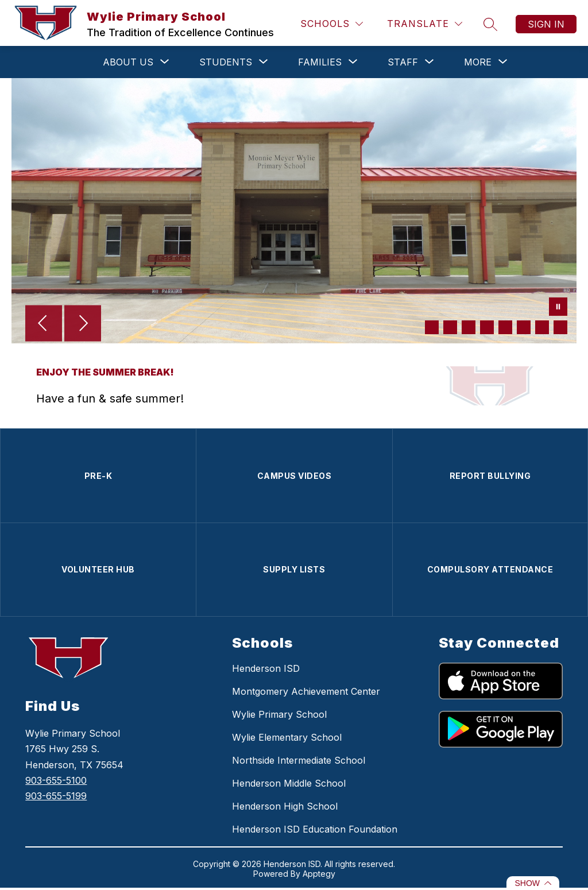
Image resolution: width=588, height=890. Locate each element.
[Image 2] (450, 327)
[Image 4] (487, 327)
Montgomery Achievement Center (306, 691)
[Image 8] (560, 327)
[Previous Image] (44, 324)
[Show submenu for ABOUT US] (128, 62)
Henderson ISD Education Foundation (315, 829)
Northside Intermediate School (299, 760)
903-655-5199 (56, 796)
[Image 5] (505, 327)
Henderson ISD (266, 668)
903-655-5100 (56, 780)
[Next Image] (83, 324)
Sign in (546, 24)
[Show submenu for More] (478, 62)
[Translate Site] (425, 24)
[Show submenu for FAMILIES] (320, 62)
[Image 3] (469, 327)
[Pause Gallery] (558, 308)
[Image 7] (542, 327)
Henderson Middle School (289, 783)
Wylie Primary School (279, 714)
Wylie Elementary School (287, 737)
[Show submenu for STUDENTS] (226, 62)
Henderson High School (285, 806)
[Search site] (490, 24)
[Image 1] (432, 327)
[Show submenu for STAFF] (403, 62)
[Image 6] (524, 327)
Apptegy (319, 874)
